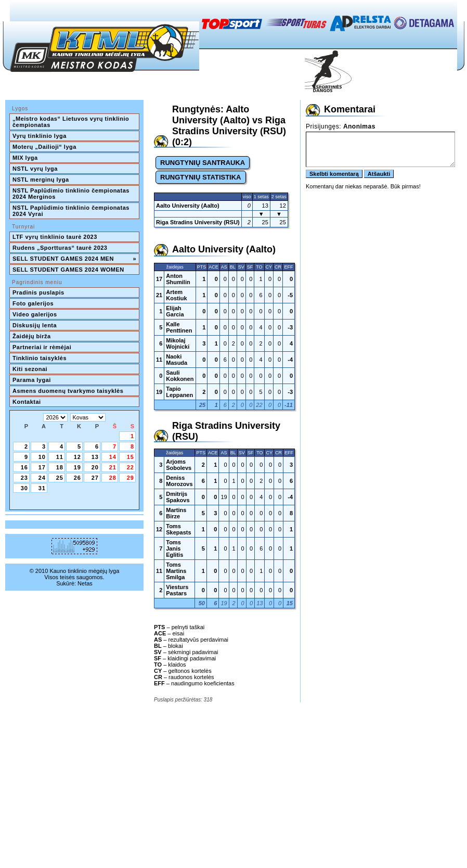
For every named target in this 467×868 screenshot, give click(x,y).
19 (77, 467)
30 (24, 488)
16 (24, 467)
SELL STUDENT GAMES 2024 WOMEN (68, 270)
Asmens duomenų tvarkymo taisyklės (68, 391)
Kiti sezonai (30, 369)
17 (42, 467)
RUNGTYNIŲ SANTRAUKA (203, 163)
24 (42, 478)
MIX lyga (25, 158)
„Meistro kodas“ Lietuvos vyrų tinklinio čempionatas (72, 122)
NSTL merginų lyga (41, 180)
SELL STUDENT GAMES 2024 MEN (74, 259)
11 (60, 457)
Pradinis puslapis (38, 292)
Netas (85, 583)
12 (77, 457)
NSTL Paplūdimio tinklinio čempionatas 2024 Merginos (72, 194)
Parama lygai (32, 380)
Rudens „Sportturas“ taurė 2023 (60, 248)
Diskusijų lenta (35, 325)
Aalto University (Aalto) (188, 206)
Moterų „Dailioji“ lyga (44, 147)
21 (113, 467)
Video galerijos (35, 314)
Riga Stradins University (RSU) (198, 222)
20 (95, 467)
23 (24, 478)
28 (113, 478)
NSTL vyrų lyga (35, 169)
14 (113, 457)
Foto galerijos (33, 303)
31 (42, 488)
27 (95, 478)
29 (131, 478)
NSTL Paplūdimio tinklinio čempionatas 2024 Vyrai (72, 211)
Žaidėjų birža (32, 336)
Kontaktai (27, 402)
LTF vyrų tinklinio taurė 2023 (55, 237)
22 (131, 467)
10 (42, 457)
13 (95, 457)
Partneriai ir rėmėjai (42, 347)
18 (60, 467)
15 (131, 457)
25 (60, 478)
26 (77, 478)
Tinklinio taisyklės (40, 358)
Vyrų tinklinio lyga (40, 136)
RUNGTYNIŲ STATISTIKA (201, 177)
